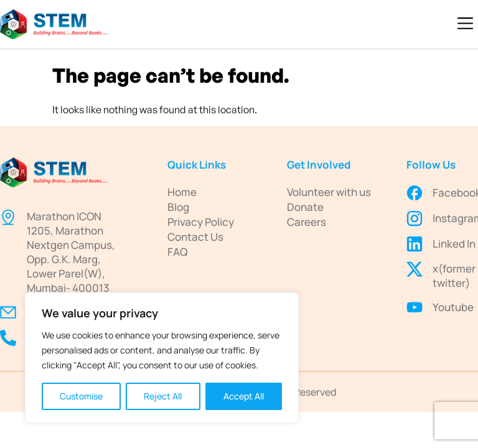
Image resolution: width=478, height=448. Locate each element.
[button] (466, 24)
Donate (305, 207)
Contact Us (195, 237)
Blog (178, 207)
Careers (307, 222)
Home (182, 192)
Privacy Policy (201, 222)
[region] (162, 358)
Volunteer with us (329, 192)
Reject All (163, 396)
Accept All (244, 396)
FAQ (177, 252)
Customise (81, 396)
